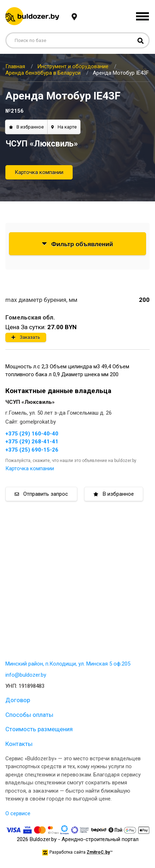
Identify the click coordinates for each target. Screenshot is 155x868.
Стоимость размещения (39, 729)
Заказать (26, 337)
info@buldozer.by (26, 675)
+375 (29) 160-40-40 (32, 434)
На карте (64, 127)
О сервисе (18, 813)
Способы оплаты (29, 715)
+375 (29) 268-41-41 (32, 442)
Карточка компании (39, 172)
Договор (18, 700)
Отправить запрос (41, 494)
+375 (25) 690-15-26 (32, 450)
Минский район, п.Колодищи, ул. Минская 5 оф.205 (68, 664)
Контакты (19, 744)
